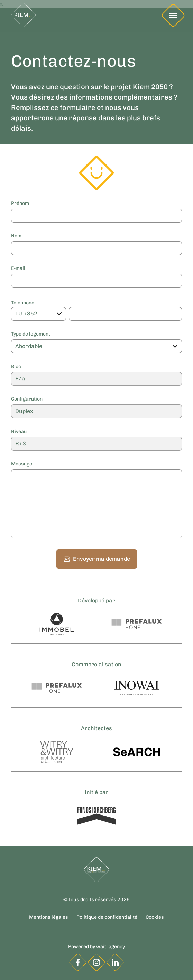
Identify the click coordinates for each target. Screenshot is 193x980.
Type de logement (31, 334)
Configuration (27, 399)
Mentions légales (49, 917)
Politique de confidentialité (107, 917)
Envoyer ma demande (97, 559)
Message (22, 464)
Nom (16, 236)
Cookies (155, 917)
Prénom (20, 204)
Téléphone (23, 303)
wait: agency (111, 947)
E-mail (18, 268)
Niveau (19, 432)
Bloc (16, 367)
